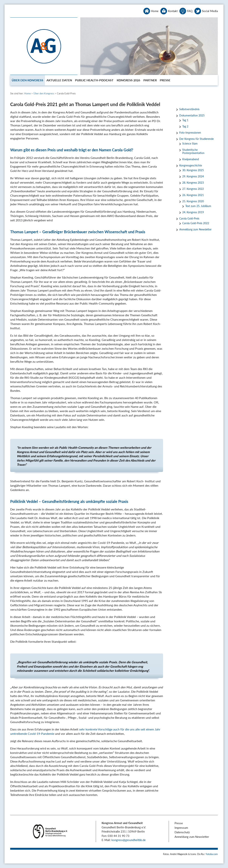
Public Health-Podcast (94, 80)
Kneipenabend (191, 159)
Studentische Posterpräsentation (193, 151)
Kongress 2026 (128, 80)
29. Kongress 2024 (193, 176)
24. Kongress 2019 (193, 212)
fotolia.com (212, 854)
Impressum (181, 828)
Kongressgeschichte (191, 165)
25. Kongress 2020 (193, 201)
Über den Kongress (27, 80)
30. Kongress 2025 (193, 170)
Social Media (210, 11)
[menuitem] (28, 80)
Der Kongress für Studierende (196, 139)
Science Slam (190, 144)
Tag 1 (185, 120)
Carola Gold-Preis (189, 218)
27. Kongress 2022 (193, 189)
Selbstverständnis (189, 109)
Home (155, 11)
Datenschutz (182, 832)
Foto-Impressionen (190, 133)
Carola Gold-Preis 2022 (196, 223)
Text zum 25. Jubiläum (198, 206)
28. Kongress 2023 (193, 183)
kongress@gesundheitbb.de (129, 840)
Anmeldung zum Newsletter (195, 229)
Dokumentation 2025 (192, 115)
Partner (150, 80)
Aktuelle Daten (59, 80)
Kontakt (173, 11)
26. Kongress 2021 (193, 195)
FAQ (190, 11)
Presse (165, 80)
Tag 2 (185, 126)
